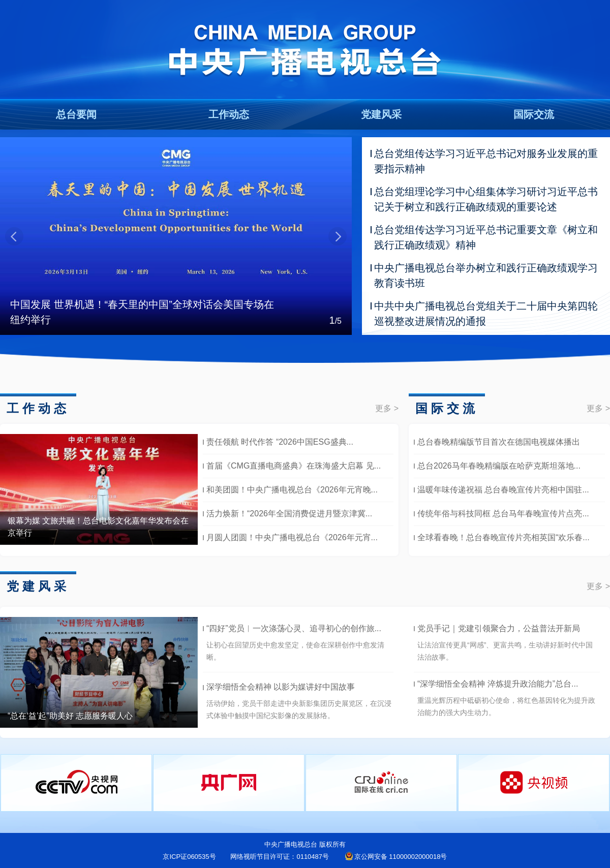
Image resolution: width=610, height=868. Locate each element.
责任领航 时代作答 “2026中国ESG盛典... (280, 442)
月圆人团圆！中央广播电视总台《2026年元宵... (292, 537)
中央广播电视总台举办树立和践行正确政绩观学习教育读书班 (486, 275)
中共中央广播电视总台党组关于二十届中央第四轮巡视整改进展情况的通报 (486, 314)
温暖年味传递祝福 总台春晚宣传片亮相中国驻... (503, 490)
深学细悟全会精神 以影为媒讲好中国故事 (281, 687)
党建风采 (381, 114)
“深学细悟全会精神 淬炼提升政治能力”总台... (498, 684)
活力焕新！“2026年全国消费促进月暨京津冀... (289, 514)
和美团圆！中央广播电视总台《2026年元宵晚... (292, 490)
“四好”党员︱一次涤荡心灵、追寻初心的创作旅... (294, 628)
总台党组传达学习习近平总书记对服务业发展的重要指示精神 (486, 161)
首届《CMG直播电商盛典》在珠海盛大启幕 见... (294, 466)
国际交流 (534, 114)
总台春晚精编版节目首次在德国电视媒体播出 (499, 442)
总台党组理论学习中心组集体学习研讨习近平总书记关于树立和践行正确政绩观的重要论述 (486, 199)
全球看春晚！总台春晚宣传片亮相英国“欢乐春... (504, 537)
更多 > (387, 408)
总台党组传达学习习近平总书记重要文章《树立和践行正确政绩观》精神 (486, 237)
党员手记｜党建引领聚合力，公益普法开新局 (499, 628)
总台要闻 (76, 114)
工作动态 (229, 114)
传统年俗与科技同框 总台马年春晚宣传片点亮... (503, 514)
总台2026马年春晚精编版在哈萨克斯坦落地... (499, 466)
